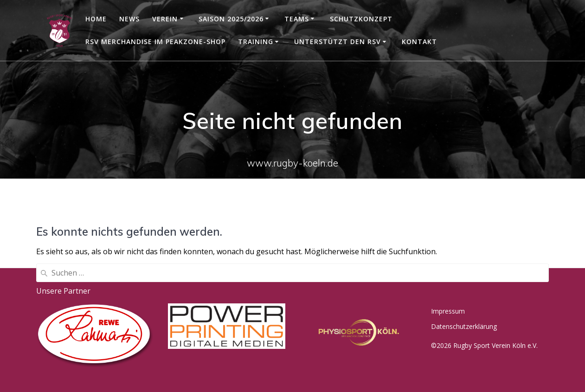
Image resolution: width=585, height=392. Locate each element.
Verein (165, 19)
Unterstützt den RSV (337, 42)
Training (256, 42)
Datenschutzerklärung (464, 326)
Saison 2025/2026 (231, 19)
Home (96, 19)
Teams (297, 19)
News (129, 19)
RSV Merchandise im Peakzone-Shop (155, 42)
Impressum (448, 311)
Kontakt (419, 42)
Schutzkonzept (361, 19)
